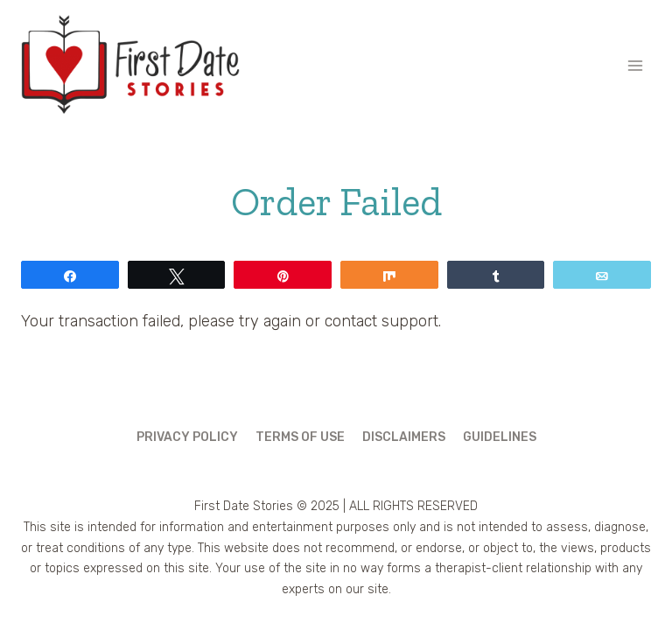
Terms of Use (300, 437)
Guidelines (500, 437)
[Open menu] (635, 65)
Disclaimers (404, 437)
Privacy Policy (187, 437)
